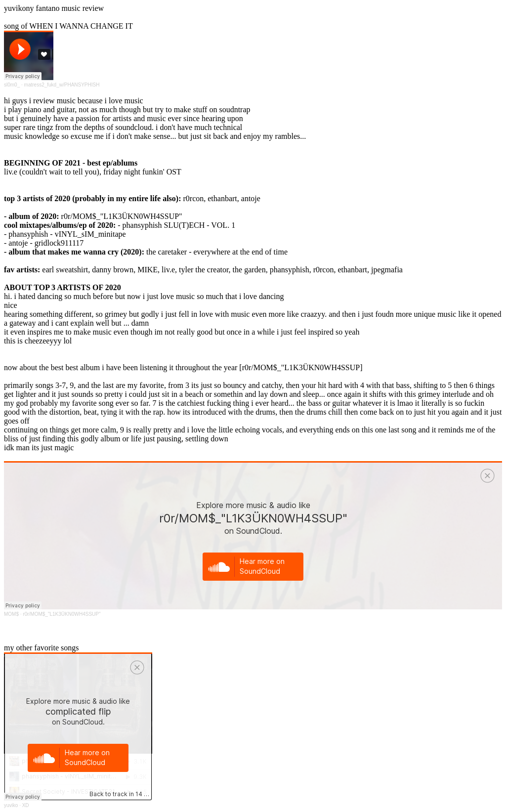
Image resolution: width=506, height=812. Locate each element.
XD (26, 805)
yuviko (11, 805)
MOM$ (11, 614)
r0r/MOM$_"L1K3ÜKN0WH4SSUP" (62, 614)
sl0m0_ (12, 85)
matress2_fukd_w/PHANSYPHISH (62, 85)
